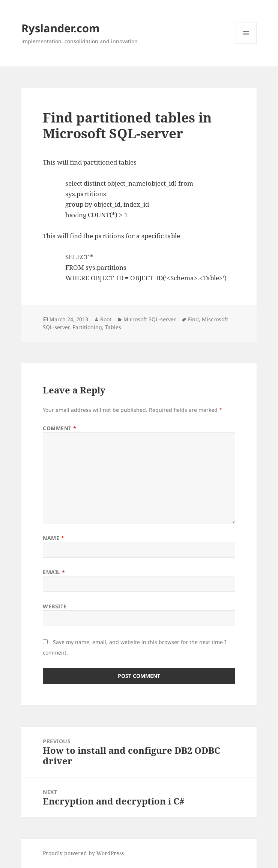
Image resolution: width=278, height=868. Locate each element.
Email (54, 572)
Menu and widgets (246, 43)
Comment (60, 428)
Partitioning (87, 327)
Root (106, 319)
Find (193, 319)
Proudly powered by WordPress (83, 853)
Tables (113, 327)
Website (55, 606)
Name (53, 538)
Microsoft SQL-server (150, 319)
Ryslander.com (60, 28)
